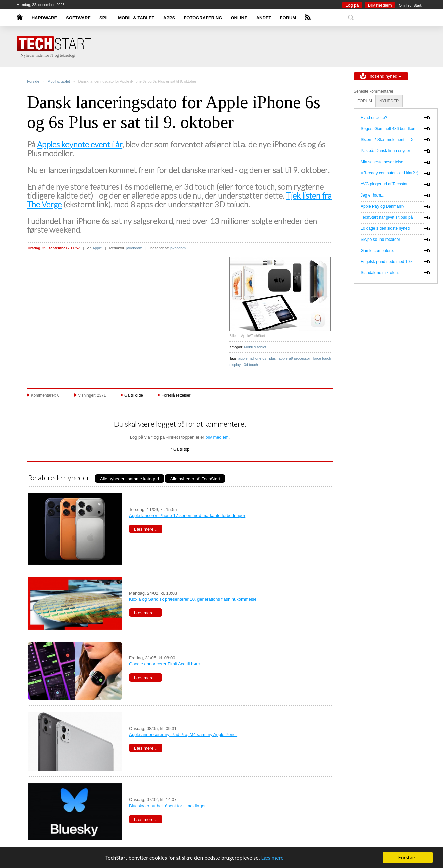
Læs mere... (146, 529)
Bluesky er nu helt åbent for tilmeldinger (167, 806)
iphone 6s (258, 358)
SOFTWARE (78, 18)
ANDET (264, 18)
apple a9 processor (295, 358)
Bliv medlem (380, 5)
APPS (169, 18)
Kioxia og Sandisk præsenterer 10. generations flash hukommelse (193, 599)
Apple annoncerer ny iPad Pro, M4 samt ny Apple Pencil (183, 734)
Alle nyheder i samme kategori (129, 479)
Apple (97, 248)
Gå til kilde (134, 395)
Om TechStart (410, 5)
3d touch (251, 365)
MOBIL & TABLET (136, 18)
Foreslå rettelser (176, 395)
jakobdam (134, 248)
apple (243, 358)
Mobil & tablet (59, 81)
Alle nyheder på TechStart (195, 479)
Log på (352, 5)
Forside (33, 81)
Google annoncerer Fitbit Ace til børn (165, 664)
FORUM (288, 18)
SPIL (104, 18)
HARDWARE (45, 18)
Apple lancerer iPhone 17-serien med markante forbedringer (187, 515)
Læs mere (273, 858)
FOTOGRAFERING (203, 18)
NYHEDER (389, 101)
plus (272, 358)
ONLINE (239, 18)
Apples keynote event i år (80, 144)
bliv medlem (217, 437)
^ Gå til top (180, 449)
